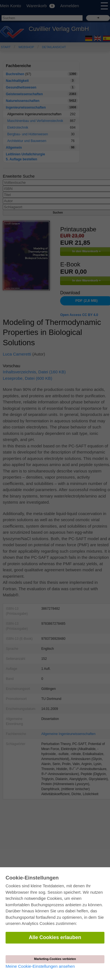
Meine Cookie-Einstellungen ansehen (40, 966)
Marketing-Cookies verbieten (55, 959)
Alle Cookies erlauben (55, 937)
